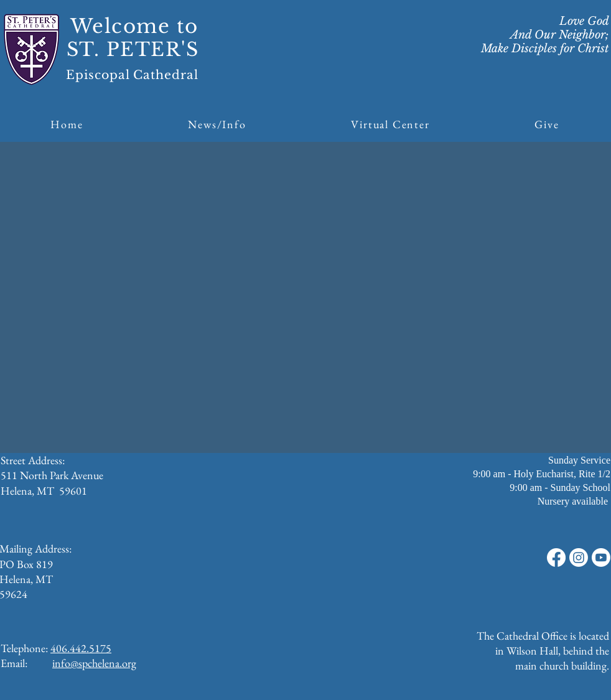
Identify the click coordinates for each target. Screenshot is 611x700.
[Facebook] (556, 558)
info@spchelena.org (94, 663)
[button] (217, 124)
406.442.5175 (81, 648)
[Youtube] (601, 558)
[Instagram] (579, 558)
